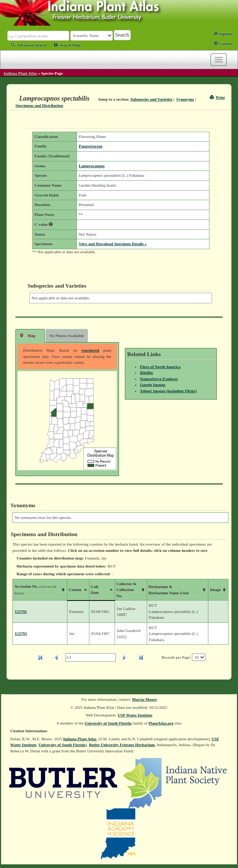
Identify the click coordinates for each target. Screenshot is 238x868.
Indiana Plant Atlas (20, 73)
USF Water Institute (135, 715)
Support (223, 34)
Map (27, 335)
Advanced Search (29, 45)
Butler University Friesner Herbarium (122, 745)
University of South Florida (108, 723)
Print (217, 97)
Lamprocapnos (92, 166)
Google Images (153, 385)
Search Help (67, 45)
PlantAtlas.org (161, 723)
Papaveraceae (91, 146)
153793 (21, 633)
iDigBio (146, 373)
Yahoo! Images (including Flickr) (168, 391)
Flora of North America (160, 367)
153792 (21, 611)
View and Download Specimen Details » (113, 244)
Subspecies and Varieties (151, 99)
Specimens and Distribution (39, 105)
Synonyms (185, 99)
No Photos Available (67, 336)
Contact (223, 44)
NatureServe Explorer (159, 379)
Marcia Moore (144, 699)
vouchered (90, 350)
